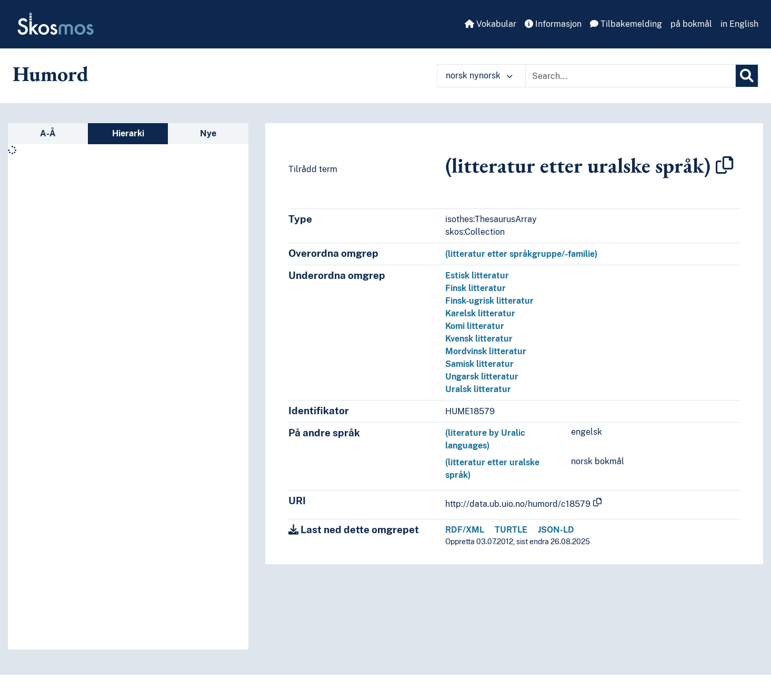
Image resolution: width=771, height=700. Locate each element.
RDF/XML (465, 530)
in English (739, 24)
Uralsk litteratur (478, 389)
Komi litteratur (475, 326)
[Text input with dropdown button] (630, 76)
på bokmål (691, 24)
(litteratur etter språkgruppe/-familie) (521, 254)
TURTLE (511, 530)
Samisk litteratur (479, 364)
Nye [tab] (208, 133)
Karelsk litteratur (480, 313)
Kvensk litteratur (479, 339)
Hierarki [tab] (128, 133)
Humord (51, 74)
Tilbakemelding (626, 24)
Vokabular (490, 24)
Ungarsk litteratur (482, 377)
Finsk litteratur (475, 288)
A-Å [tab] (48, 133)
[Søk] (747, 76)
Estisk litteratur (477, 276)
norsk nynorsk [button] (479, 76)
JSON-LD (556, 530)
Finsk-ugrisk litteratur (489, 301)
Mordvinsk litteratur (486, 351)
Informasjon (553, 24)
